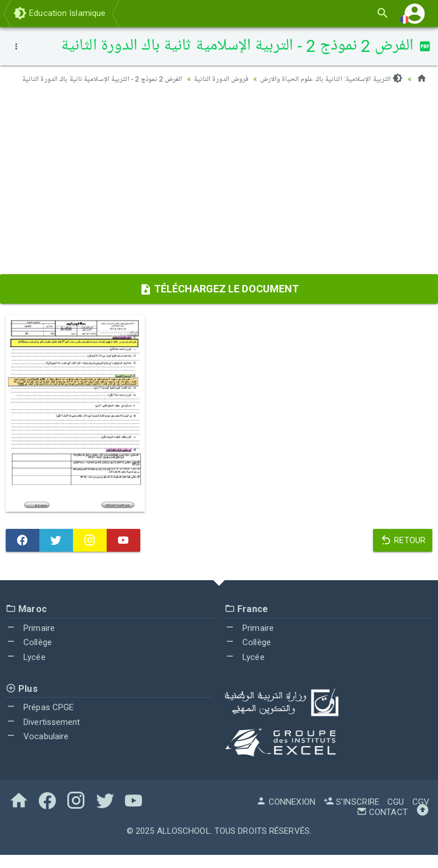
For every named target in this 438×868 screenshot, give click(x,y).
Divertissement (43, 735)
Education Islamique (59, 13)
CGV (421, 815)
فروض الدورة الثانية (212, 79)
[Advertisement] (219, 197)
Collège (29, 656)
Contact (382, 825)
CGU (396, 815)
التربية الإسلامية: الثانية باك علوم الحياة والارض (328, 79)
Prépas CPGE (40, 720)
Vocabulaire (37, 750)
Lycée (26, 671)
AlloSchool (184, 844)
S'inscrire (351, 815)
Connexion (286, 815)
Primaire (30, 641)
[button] (415, 13)
